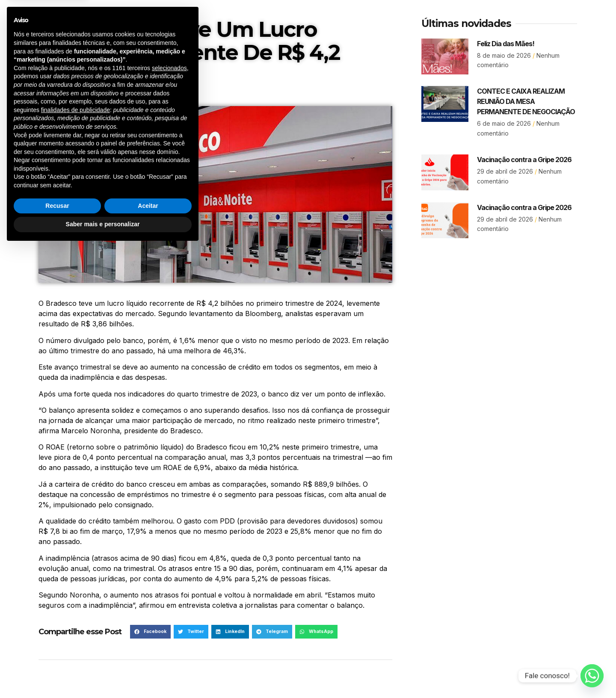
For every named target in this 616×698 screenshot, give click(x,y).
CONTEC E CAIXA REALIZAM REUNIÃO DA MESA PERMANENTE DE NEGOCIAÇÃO (526, 101)
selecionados (169, 518)
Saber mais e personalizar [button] (103, 674)
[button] (230, 632)
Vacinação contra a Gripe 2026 (524, 160)
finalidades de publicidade (76, 560)
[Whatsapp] (592, 676)
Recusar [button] (57, 656)
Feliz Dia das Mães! (506, 44)
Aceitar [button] (148, 656)
